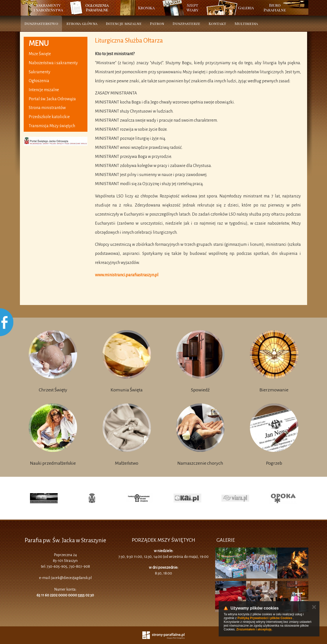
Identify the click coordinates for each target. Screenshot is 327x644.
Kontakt (217, 23)
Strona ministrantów (47, 108)
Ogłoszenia (39, 81)
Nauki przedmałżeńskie (53, 463)
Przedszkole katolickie (49, 117)
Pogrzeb (274, 463)
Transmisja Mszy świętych (52, 126)
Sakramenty (40, 72)
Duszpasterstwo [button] (41, 23)
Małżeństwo (127, 463)
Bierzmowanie (274, 390)
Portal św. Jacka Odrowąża (52, 99)
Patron (157, 23)
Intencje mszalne (124, 23)
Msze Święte (40, 54)
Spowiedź (200, 390)
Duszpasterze (186, 23)
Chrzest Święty (53, 390)
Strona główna (82, 23)
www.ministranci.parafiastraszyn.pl (127, 275)
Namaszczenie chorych (200, 463)
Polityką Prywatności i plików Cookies (265, 618)
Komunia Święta (127, 390)
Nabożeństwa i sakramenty (53, 63)
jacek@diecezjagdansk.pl (72, 578)
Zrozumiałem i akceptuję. (254, 629)
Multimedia (246, 23)
